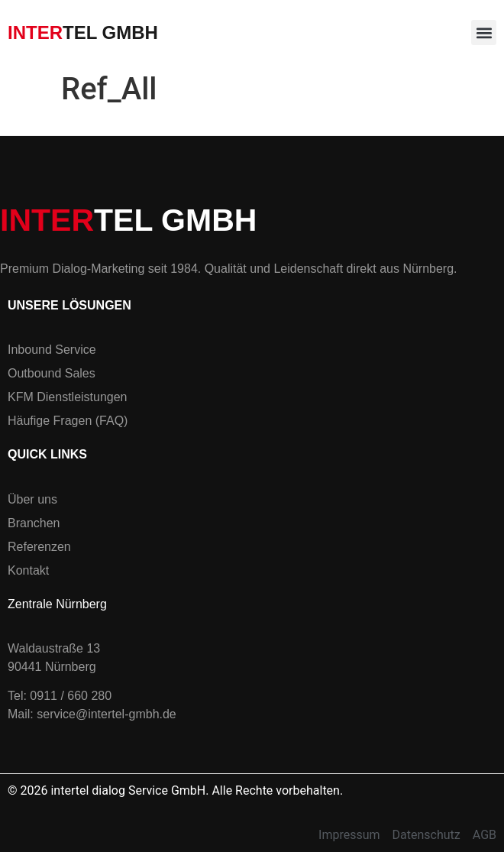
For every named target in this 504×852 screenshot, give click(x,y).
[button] (484, 32)
